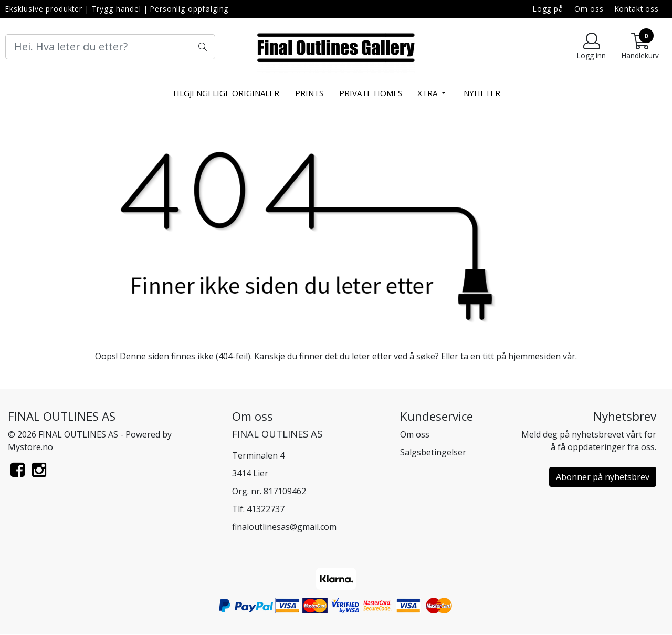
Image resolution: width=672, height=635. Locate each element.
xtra (428, 93)
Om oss (589, 9)
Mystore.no (30, 447)
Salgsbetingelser (433, 452)
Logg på (548, 9)
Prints (309, 93)
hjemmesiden (534, 356)
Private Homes (371, 93)
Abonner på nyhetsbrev (603, 477)
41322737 (266, 509)
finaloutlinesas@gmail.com (284, 527)
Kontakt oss (637, 9)
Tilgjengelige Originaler (225, 93)
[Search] (110, 47)
